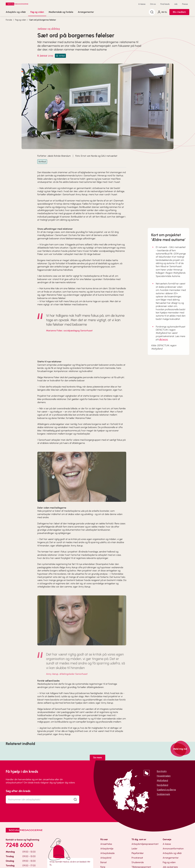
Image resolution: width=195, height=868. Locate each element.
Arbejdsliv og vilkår (16, 12)
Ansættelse (106, 844)
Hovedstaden (164, 776)
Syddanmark (163, 794)
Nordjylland (162, 785)
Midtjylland (162, 780)
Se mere (97, 757)
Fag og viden (37, 12)
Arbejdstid (106, 858)
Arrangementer (86, 12)
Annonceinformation (173, 849)
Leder (134, 849)
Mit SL (162, 12)
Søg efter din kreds (18, 791)
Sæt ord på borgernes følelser (43, 20)
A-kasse (142, 4)
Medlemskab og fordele (61, 12)
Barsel (103, 862)
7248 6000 (19, 845)
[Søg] (152, 12)
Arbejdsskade (107, 853)
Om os (153, 4)
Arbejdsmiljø (107, 849)
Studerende (138, 862)
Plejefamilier (138, 853)
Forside (9, 20)
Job (176, 4)
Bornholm (162, 771)
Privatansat (137, 858)
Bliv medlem (179, 12)
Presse (185, 4)
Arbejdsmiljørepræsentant (145, 844)
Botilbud (42, 162)
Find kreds (165, 4)
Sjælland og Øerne (166, 790)
